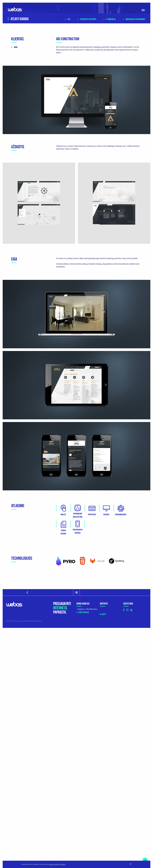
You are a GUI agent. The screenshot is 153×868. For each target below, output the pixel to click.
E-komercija (111, 19)
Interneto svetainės (88, 19)
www (16, 47)
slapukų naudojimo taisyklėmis (57, 864)
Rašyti (104, 614)
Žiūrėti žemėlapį (84, 612)
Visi (69, 19)
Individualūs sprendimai (135, 19)
